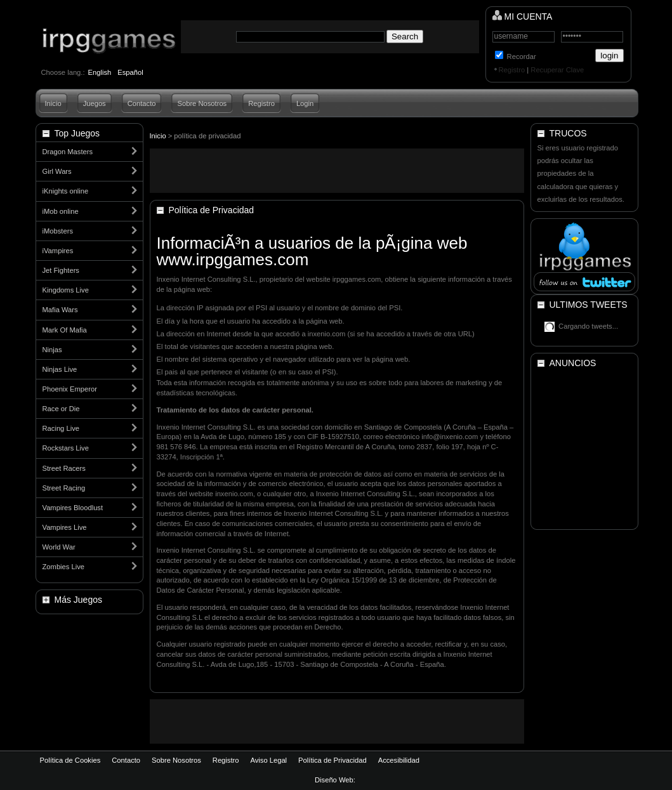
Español (130, 72)
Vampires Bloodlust (73, 508)
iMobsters (58, 231)
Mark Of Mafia (65, 330)
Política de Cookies (70, 760)
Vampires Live (65, 527)
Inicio (53, 103)
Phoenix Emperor (70, 389)
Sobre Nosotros (202, 103)
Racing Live (61, 428)
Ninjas (52, 350)
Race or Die (61, 409)
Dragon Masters (68, 152)
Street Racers (64, 468)
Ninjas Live (60, 369)
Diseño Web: (336, 780)
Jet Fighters (61, 270)
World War (59, 547)
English (100, 72)
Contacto (142, 103)
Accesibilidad (399, 760)
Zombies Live (64, 567)
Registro (512, 70)
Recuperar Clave (557, 70)
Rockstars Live (66, 448)
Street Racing (64, 488)
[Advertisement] (337, 171)
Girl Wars (57, 171)
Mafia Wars (60, 310)
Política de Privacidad (333, 760)
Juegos (95, 103)
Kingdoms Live (66, 290)
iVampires (58, 251)
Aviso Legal (268, 760)
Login (305, 103)
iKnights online (66, 191)
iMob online (61, 211)
